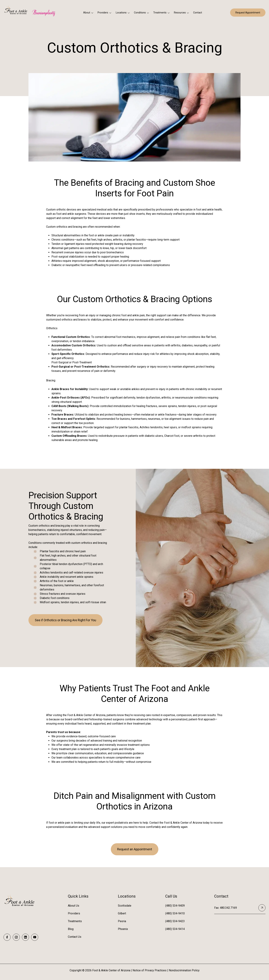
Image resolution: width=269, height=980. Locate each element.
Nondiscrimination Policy (184, 970)
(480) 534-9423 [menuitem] (175, 921)
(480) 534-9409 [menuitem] (175, 906)
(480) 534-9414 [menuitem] (175, 929)
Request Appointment (248, 13)
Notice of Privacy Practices (150, 970)
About (87, 13)
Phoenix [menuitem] (123, 929)
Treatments (160, 13)
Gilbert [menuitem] (122, 913)
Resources (180, 13)
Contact (198, 13)
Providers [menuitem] (74, 913)
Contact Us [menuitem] (75, 937)
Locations (121, 13)
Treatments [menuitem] (75, 921)
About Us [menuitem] (74, 906)
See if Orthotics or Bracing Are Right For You (65, 620)
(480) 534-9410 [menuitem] (175, 913)
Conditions (140, 13)
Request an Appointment (135, 849)
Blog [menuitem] (71, 929)
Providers (103, 13)
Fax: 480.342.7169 (240, 908)
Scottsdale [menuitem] (125, 906)
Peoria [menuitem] (122, 921)
